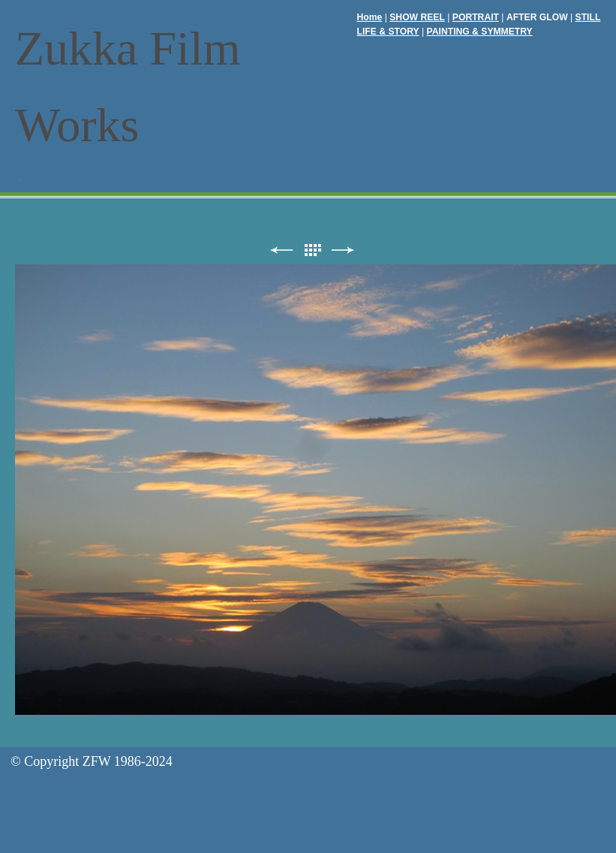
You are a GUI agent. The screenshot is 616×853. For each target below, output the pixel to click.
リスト (312, 250)
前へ (281, 250)
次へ (343, 250)
